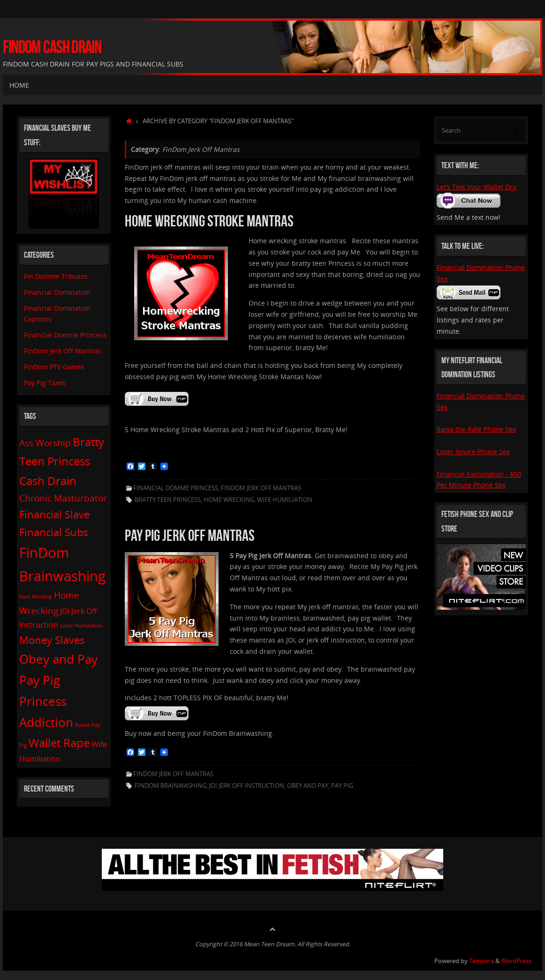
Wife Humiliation (285, 500)
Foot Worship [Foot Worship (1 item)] (36, 597)
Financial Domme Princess (176, 488)
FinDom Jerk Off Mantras (261, 488)
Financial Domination (57, 292)
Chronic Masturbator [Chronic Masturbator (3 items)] (63, 498)
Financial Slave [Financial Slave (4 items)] (54, 514)
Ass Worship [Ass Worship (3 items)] (45, 443)
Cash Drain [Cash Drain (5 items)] (48, 481)
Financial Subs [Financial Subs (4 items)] (54, 532)
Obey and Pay (308, 786)
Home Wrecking (229, 500)
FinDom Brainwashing (170, 786)
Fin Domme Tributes (56, 276)
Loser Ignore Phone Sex (473, 452)
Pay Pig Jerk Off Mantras (190, 535)
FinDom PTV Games (54, 367)
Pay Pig (342, 786)
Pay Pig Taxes (45, 383)
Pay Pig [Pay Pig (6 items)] (40, 680)
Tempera (481, 961)
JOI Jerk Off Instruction (247, 786)
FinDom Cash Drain (52, 47)
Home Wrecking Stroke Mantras (209, 221)
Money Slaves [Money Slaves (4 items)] (52, 640)
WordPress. (517, 961)
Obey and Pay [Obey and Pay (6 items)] (58, 659)
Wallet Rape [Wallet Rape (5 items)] (59, 743)
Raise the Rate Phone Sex (476, 429)
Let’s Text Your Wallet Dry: (477, 187)
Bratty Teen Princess (168, 500)
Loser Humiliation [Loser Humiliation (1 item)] (82, 626)
